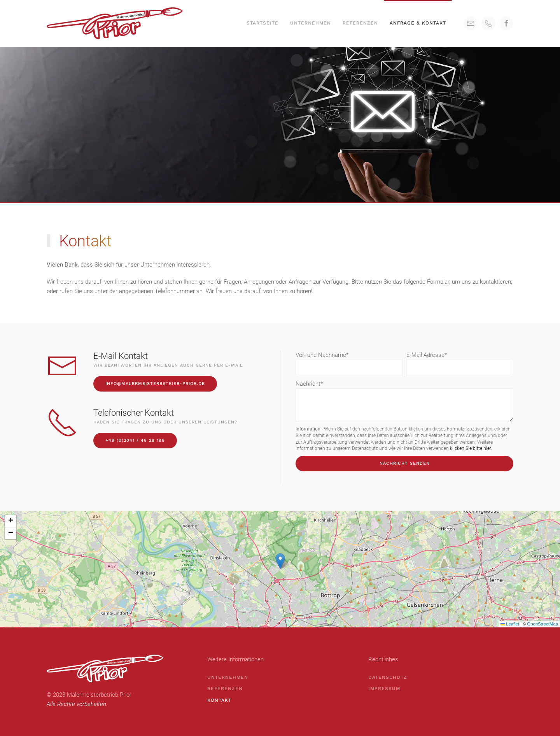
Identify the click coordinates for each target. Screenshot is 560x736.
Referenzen (360, 23)
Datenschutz (388, 677)
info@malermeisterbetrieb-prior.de (155, 384)
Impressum (384, 689)
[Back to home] (116, 23)
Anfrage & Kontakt (418, 23)
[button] (280, 561)
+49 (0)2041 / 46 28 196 (135, 440)
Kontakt (219, 700)
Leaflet (510, 624)
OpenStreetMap (543, 624)
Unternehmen (311, 23)
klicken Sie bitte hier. (471, 448)
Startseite (262, 23)
